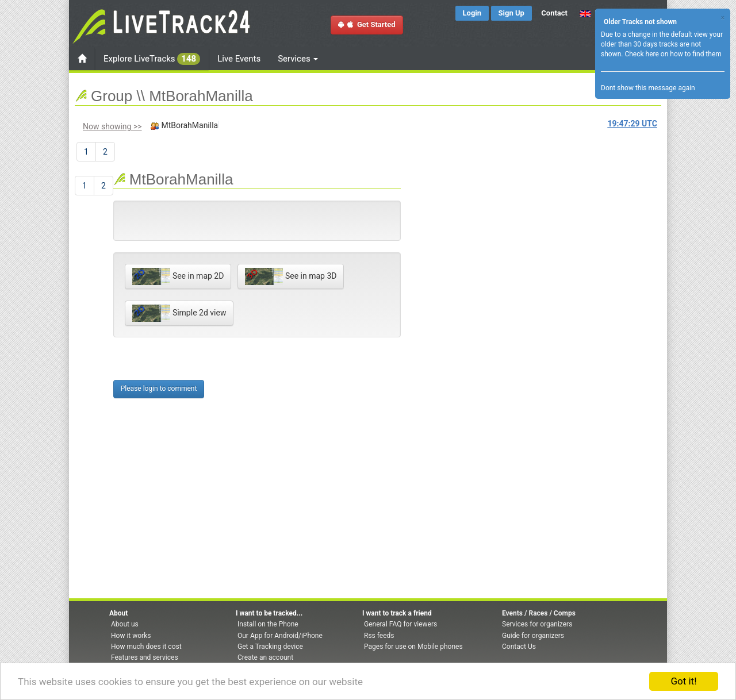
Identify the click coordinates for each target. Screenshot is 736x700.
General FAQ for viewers (400, 624)
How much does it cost (146, 647)
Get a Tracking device (270, 647)
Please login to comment (159, 389)
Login (472, 13)
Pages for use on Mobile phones (413, 647)
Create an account (265, 657)
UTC (632, 124)
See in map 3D (291, 276)
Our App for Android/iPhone (280, 636)
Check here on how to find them (673, 54)
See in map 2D (178, 276)
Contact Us (519, 647)
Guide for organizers (533, 636)
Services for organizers (537, 624)
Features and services (145, 657)
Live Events (239, 59)
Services (298, 59)
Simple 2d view (179, 313)
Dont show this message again (648, 88)
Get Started (367, 24)
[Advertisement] (447, 233)
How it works (131, 636)
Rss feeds (379, 636)
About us (125, 624)
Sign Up (511, 13)
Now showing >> (112, 126)
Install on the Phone (268, 624)
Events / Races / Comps (539, 613)
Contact (554, 13)
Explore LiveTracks (152, 59)
